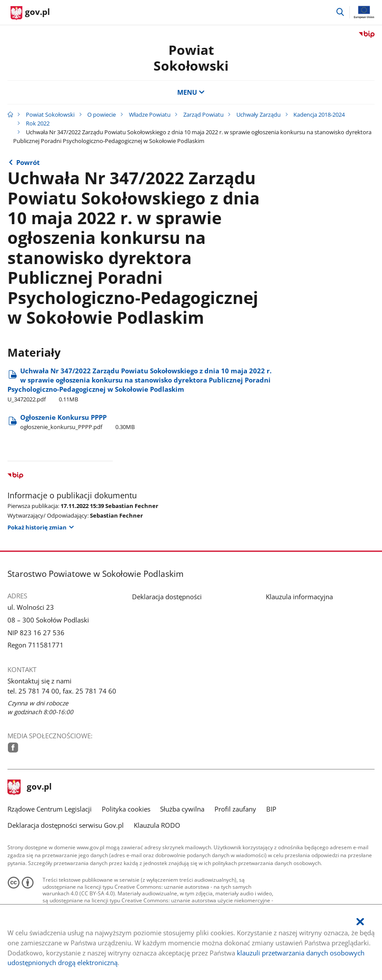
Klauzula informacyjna (299, 597)
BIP (271, 809)
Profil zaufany (235, 809)
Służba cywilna (182, 809)
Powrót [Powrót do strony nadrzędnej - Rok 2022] (28, 162)
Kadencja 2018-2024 (319, 114)
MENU (191, 92)
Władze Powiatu (150, 114)
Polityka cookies (126, 809)
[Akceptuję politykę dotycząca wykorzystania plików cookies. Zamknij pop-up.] (360, 922)
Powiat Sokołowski (191, 58)
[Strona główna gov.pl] (30, 13)
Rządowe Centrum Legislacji (50, 809)
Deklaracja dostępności (167, 597)
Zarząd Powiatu (203, 114)
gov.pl (30, 787)
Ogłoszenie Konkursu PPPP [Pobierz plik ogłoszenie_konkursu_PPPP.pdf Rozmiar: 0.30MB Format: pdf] (77, 422)
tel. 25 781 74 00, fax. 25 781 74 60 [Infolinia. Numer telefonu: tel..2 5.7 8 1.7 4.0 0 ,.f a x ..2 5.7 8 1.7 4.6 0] (62, 691)
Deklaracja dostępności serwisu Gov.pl (66, 825)
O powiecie (102, 114)
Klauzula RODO (157, 825)
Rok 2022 (38, 123)
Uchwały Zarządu (259, 114)
